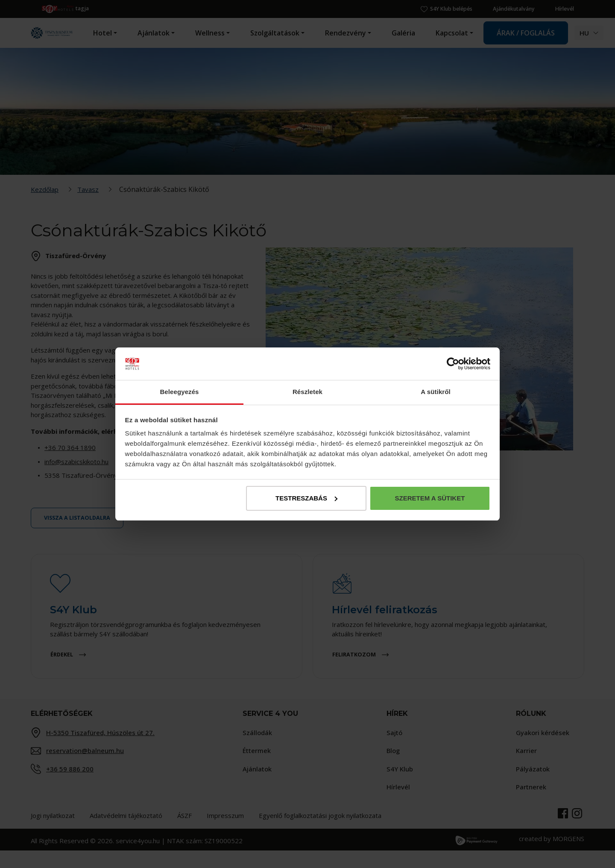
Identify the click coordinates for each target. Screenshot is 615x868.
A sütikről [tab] (436, 392)
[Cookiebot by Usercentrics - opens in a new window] (453, 364)
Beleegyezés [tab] (179, 392)
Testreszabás (306, 498)
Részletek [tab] (307, 392)
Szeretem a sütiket (430, 498)
